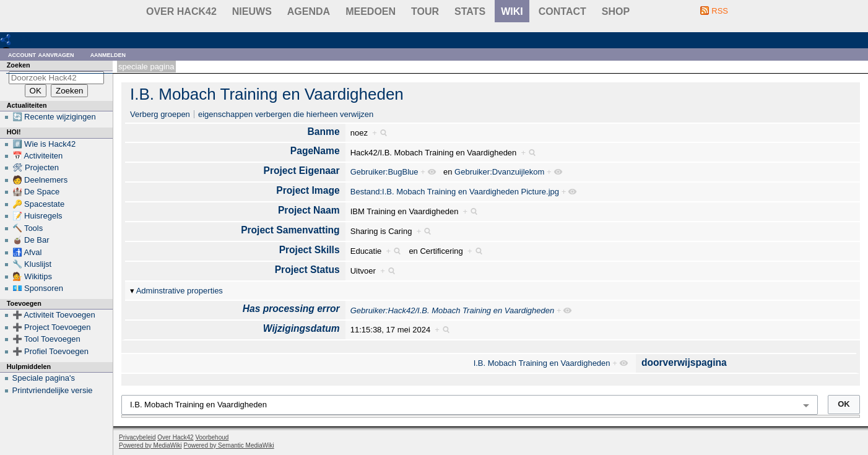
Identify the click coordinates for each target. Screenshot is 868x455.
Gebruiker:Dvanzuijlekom (499, 172)
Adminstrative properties (180, 291)
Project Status (307, 270)
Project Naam (309, 210)
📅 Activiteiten (38, 156)
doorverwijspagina (684, 362)
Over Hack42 (181, 11)
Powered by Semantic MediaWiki (229, 445)
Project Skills (310, 250)
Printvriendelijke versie (53, 390)
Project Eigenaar (302, 171)
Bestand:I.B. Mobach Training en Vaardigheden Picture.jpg (455, 192)
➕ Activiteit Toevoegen (54, 315)
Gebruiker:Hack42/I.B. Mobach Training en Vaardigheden (453, 310)
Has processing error (291, 309)
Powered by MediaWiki (150, 445)
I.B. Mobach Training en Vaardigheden (267, 94)
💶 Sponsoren (38, 288)
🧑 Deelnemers (40, 180)
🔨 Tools (28, 228)
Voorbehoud (212, 437)
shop (616, 11)
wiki (512, 11)
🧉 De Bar (31, 240)
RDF (26, 39)
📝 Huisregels (37, 216)
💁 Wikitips (32, 276)
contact (562, 11)
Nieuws (252, 11)
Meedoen (371, 11)
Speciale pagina (146, 67)
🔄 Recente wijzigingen (54, 117)
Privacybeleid (137, 437)
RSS (720, 11)
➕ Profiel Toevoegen (50, 351)
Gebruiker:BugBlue (384, 172)
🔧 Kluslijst (32, 264)
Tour (425, 11)
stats (470, 11)
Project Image (308, 190)
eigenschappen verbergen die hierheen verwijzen (286, 114)
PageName (315, 151)
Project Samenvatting (290, 230)
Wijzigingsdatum (302, 328)
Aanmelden (108, 54)
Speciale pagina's (44, 378)
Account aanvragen (41, 54)
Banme (324, 132)
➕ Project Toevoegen (52, 327)
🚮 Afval (27, 252)
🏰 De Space (36, 192)
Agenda (309, 11)
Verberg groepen (160, 114)
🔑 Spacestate (39, 204)
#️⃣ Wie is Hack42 (44, 144)
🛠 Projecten (36, 167)
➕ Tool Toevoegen (46, 339)
